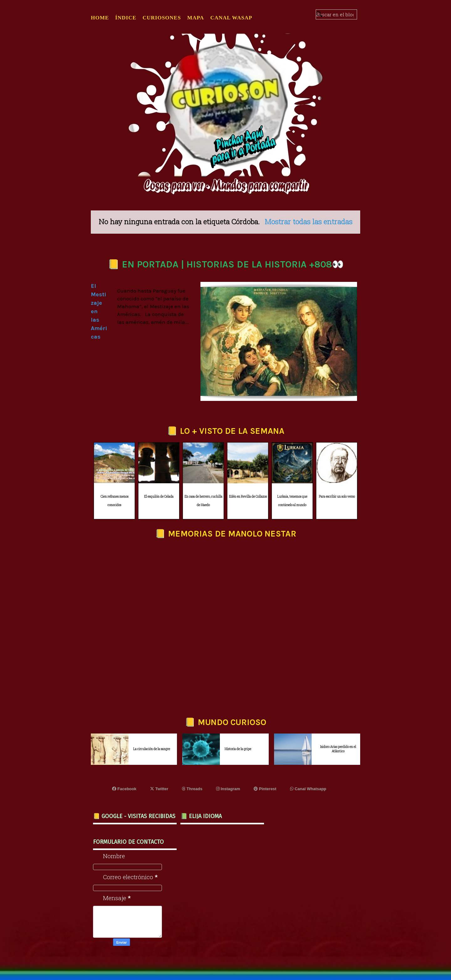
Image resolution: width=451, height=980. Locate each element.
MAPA (196, 18)
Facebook (124, 789)
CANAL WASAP (231, 18)
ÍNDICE (126, 18)
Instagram (228, 789)
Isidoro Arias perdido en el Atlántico (338, 749)
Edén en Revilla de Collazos (248, 497)
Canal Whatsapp (308, 789)
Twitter (159, 789)
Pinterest (265, 789)
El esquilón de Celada (159, 497)
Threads (192, 789)
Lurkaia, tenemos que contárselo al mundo (292, 501)
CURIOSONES (162, 18)
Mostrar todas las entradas (308, 221)
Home (100, 18)
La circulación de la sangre (152, 749)
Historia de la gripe (238, 749)
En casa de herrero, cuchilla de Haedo (203, 501)
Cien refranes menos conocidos (114, 501)
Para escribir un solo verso (337, 497)
